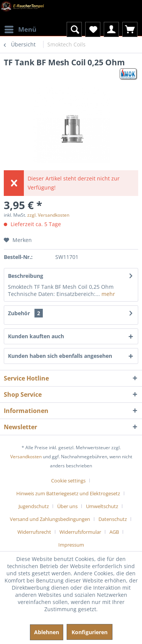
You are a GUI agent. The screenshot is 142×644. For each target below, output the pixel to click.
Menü (20, 29)
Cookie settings (68, 481)
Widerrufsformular (80, 532)
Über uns (67, 506)
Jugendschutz (34, 506)
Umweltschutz (102, 506)
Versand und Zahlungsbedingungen (50, 519)
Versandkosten (26, 457)
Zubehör (25, 313)
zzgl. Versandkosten (48, 215)
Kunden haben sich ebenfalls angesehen (60, 356)
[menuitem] (20, 25)
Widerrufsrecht (34, 532)
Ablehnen (47, 632)
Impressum (71, 545)
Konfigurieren (90, 632)
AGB (114, 532)
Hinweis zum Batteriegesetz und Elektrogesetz (68, 493)
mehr (108, 294)
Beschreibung (26, 276)
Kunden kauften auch (36, 336)
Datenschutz (113, 519)
